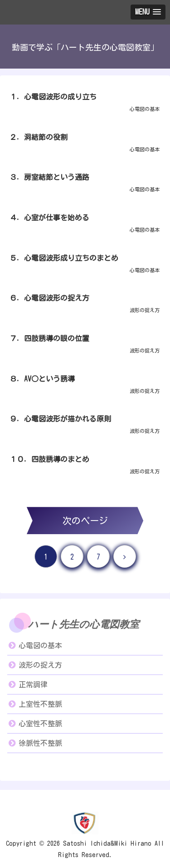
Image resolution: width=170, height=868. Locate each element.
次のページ (85, 521)
